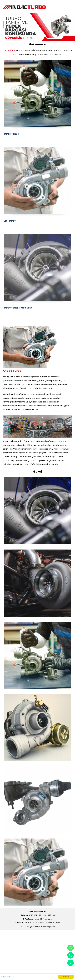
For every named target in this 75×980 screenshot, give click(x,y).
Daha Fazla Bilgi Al (8, 977)
